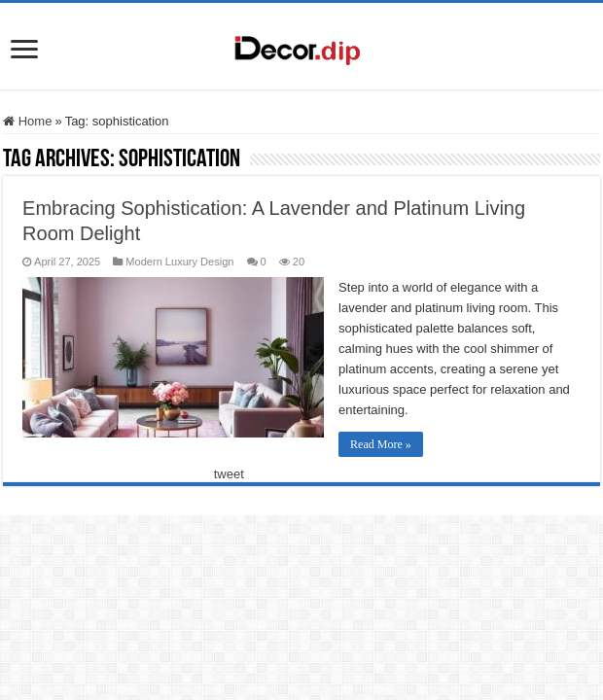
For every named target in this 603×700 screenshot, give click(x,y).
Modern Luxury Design (179, 262)
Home (27, 121)
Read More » (381, 444)
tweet (229, 474)
